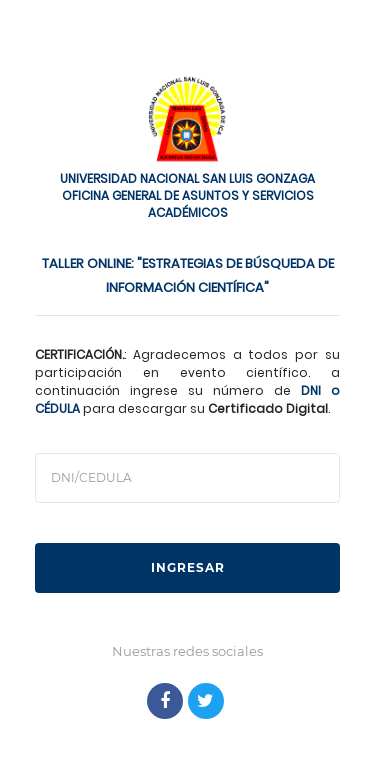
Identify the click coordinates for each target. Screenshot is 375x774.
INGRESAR (188, 567)
